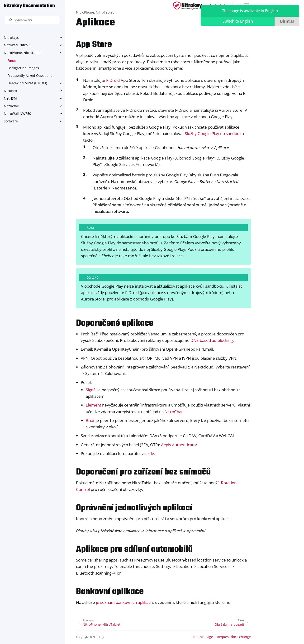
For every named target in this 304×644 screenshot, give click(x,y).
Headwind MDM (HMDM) (27, 83)
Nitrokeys (11, 37)
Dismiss (287, 21)
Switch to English (238, 21)
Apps (12, 60)
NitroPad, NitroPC (18, 45)
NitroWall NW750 (17, 114)
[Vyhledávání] (32, 20)
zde (151, 453)
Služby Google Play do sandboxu (214, 133)
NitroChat (174, 412)
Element (93, 405)
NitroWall (11, 106)
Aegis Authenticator (179, 445)
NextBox (10, 91)
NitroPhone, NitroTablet (23, 53)
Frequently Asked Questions (30, 75)
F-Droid (113, 80)
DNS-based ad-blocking (212, 340)
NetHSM (10, 98)
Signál (91, 390)
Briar (90, 420)
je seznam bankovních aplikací (124, 602)
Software (11, 121)
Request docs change (234, 637)
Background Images (23, 68)
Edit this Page (202, 637)
